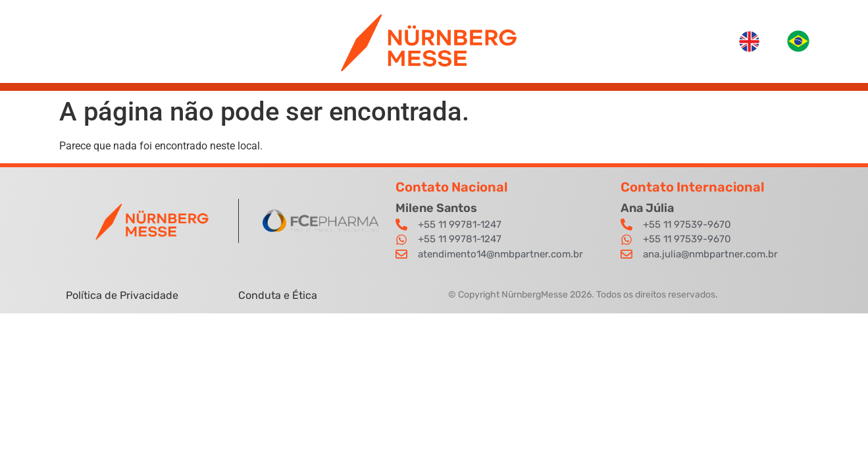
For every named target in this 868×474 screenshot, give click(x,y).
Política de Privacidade (123, 295)
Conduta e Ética (278, 295)
